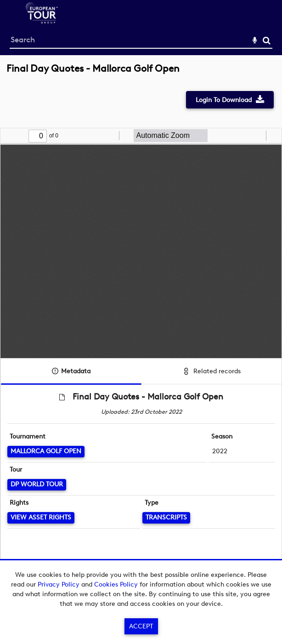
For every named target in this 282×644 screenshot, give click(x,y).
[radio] (258, 136)
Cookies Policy (116, 584)
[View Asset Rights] (41, 518)
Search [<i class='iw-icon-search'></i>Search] (267, 40)
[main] (141, 327)
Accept (141, 626)
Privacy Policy (59, 584)
